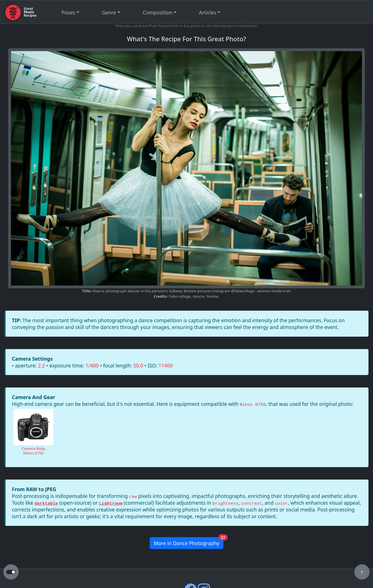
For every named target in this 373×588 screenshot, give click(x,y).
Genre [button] (109, 12)
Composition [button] (158, 12)
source (198, 296)
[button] (362, 572)
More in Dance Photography (189, 542)
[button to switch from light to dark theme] (11, 572)
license (212, 296)
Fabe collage (180, 296)
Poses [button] (68, 12)
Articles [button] (208, 12)
